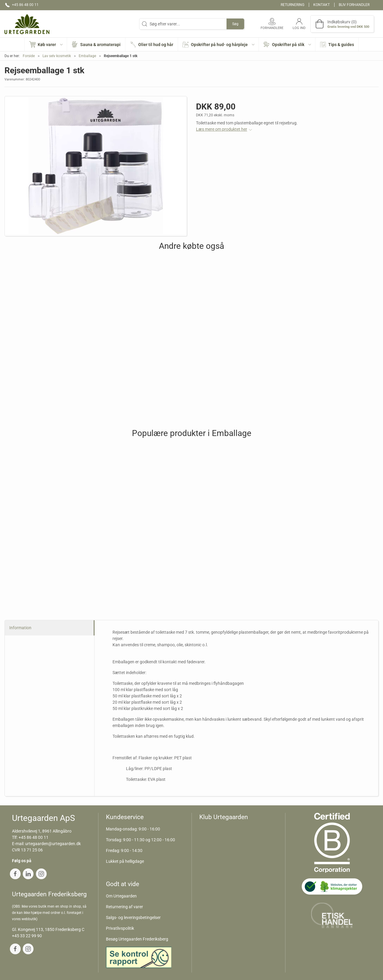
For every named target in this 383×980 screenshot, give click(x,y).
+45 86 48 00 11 (34, 837)
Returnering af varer (124, 907)
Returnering (292, 5)
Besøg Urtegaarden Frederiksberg (137, 939)
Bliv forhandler (354, 5)
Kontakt (322, 5)
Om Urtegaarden (121, 896)
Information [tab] (20, 628)
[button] (46, 44)
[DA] (27, 24)
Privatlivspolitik (120, 928)
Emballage (87, 56)
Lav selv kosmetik (57, 56)
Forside (29, 56)
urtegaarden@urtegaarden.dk (53, 844)
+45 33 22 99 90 (27, 936)
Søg (235, 24)
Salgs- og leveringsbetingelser (133, 917)
